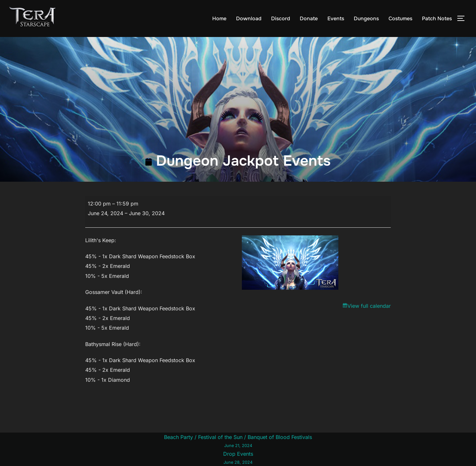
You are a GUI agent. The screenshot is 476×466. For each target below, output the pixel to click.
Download (249, 18)
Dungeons (366, 18)
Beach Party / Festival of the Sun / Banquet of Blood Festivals (238, 442)
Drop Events (238, 458)
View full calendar (369, 306)
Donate (309, 18)
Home (219, 18)
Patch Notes (437, 18)
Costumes (400, 18)
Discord (281, 18)
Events (336, 18)
